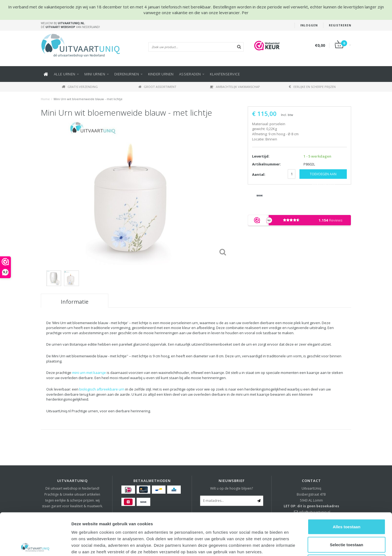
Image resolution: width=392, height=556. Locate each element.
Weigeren (346, 520)
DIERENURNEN (128, 74)
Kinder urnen (161, 74)
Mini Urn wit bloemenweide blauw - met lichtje (88, 99)
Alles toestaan (347, 485)
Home (45, 99)
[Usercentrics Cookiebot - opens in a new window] (35, 545)
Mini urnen (97, 74)
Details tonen (294, 545)
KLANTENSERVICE (225, 74)
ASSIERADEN (192, 74)
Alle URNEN (67, 74)
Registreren (340, 25)
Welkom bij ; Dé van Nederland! (70, 25)
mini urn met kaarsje (89, 373)
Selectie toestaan (347, 503)
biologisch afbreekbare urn (102, 389)
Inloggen (309, 25)
